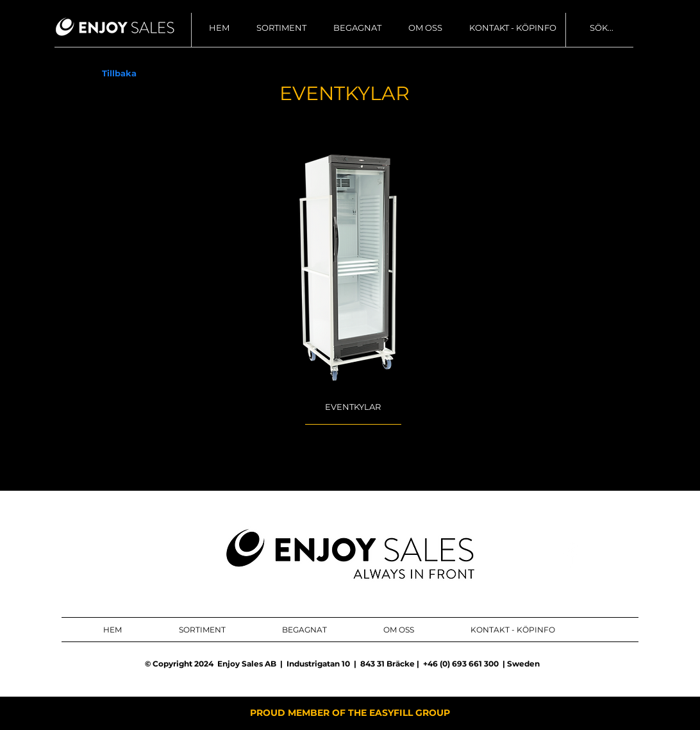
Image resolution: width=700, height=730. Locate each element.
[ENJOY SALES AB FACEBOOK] (571, 554)
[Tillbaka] (119, 73)
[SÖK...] (642, 28)
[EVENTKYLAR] (353, 407)
